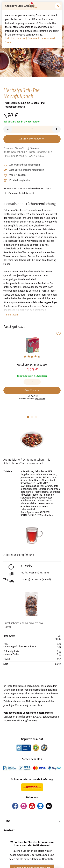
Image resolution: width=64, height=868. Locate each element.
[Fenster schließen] (58, 6)
